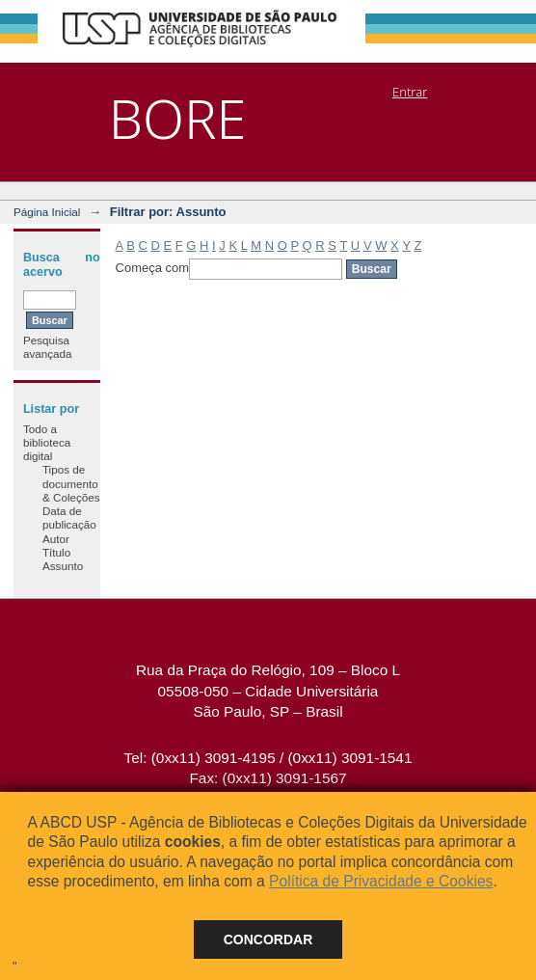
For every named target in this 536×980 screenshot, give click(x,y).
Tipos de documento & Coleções (71, 483)
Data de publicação (69, 517)
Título (56, 552)
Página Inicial (47, 212)
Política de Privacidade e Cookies (381, 881)
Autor (56, 539)
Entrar (410, 92)
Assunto (63, 566)
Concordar (268, 939)
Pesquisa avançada (48, 347)
